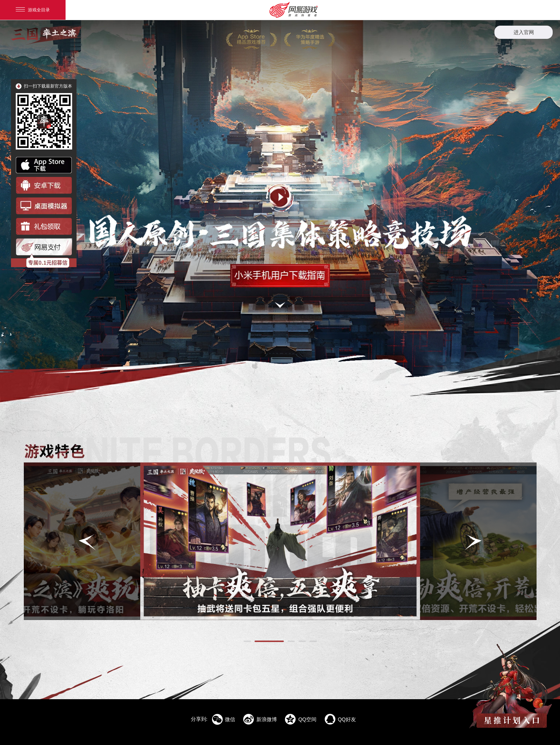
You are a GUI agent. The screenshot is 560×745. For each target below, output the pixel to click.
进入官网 (524, 32)
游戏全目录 (33, 10)
